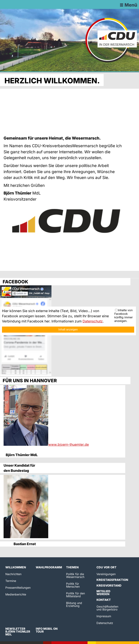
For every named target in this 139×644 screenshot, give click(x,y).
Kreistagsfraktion (112, 580)
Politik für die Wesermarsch (75, 575)
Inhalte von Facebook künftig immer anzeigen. (124, 315)
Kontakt (104, 600)
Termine (11, 581)
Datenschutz (93, 321)
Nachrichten (13, 574)
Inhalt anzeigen (68, 329)
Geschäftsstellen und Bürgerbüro (107, 608)
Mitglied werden (103, 593)
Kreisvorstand (109, 585)
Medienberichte (16, 594)
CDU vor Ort (106, 567)
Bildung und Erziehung (74, 604)
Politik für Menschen (73, 585)
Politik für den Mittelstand (75, 595)
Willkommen (16, 567)
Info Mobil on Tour (47, 630)
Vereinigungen (106, 574)
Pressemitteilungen (18, 588)
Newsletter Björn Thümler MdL (18, 632)
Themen (72, 567)
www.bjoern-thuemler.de (69, 445)
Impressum (104, 616)
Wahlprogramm (49, 567)
